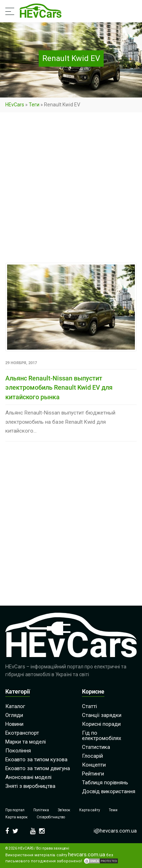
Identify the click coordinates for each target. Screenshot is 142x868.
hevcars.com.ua (87, 855)
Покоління (18, 751)
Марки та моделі (26, 742)
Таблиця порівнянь (105, 783)
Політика (41, 810)
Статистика (96, 747)
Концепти (94, 765)
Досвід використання (109, 791)
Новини (14, 724)
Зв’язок (64, 810)
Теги (34, 105)
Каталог (15, 706)
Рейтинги (93, 774)
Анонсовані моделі (28, 777)
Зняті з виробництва (30, 786)
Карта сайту (90, 810)
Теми (113, 810)
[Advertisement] (71, 189)
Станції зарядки (102, 715)
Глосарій (92, 756)
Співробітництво (51, 817)
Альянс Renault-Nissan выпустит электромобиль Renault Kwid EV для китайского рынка (59, 388)
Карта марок (17, 817)
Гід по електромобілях (102, 736)
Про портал (15, 810)
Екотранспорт (22, 733)
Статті (89, 706)
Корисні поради (101, 724)
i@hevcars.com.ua (115, 831)
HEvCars (15, 105)
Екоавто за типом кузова (36, 759)
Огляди (14, 715)
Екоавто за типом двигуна (38, 768)
